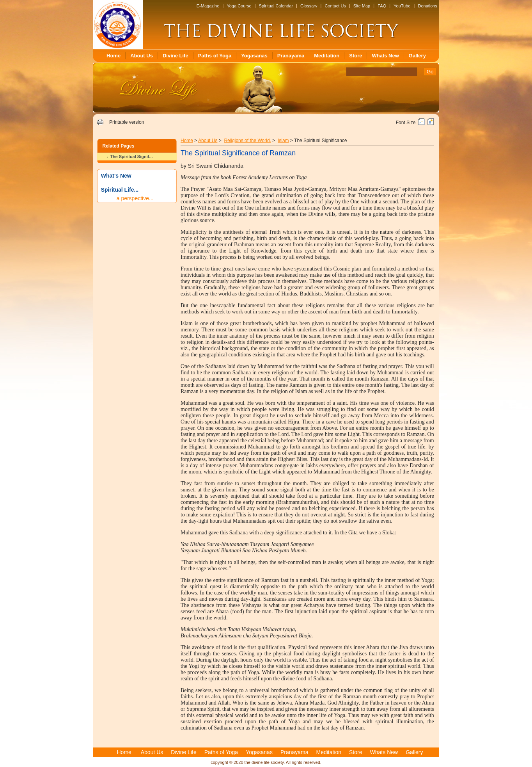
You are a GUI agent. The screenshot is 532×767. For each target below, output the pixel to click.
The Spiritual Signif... (131, 157)
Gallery (417, 56)
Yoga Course (239, 6)
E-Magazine (208, 6)
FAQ (382, 6)
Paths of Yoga (215, 56)
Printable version (127, 122)
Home (113, 56)
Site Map (362, 6)
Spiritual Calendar (276, 6)
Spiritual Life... (120, 190)
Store (356, 56)
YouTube (402, 6)
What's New (116, 176)
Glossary (309, 6)
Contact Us (335, 6)
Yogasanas (254, 56)
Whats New (385, 56)
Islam (283, 141)
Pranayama (291, 56)
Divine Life (176, 56)
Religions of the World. (247, 141)
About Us (142, 56)
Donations (427, 6)
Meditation (327, 56)
